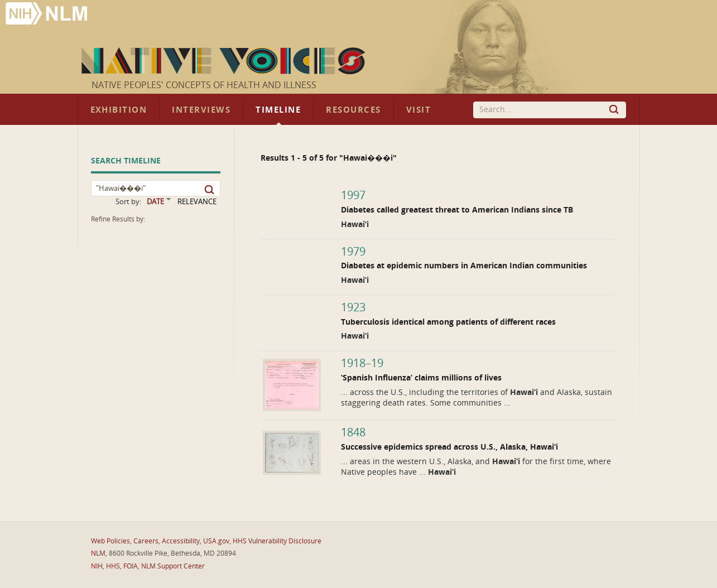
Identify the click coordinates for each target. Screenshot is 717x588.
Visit (419, 110)
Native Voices (225, 61)
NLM (98, 553)
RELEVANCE (197, 202)
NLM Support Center (173, 566)
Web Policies (110, 541)
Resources (353, 110)
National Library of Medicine (47, 15)
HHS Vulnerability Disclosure (277, 541)
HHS (113, 566)
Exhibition (119, 110)
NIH (97, 566)
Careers (146, 541)
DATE (155, 202)
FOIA (131, 566)
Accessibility (181, 541)
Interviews (201, 110)
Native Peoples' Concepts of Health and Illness (204, 85)
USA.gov (216, 541)
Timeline (278, 110)
